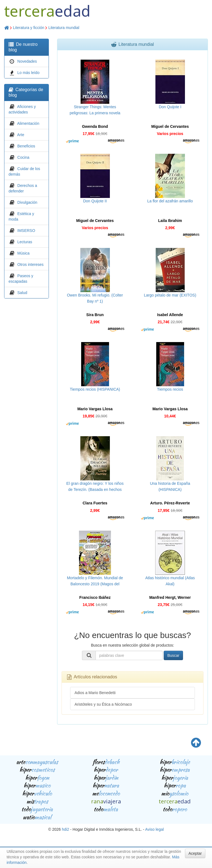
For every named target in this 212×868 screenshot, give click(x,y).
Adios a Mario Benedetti (95, 693)
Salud (22, 293)
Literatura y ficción (29, 28)
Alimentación (28, 123)
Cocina (23, 157)
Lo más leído (28, 73)
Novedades (27, 61)
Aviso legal (154, 829)
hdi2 (65, 829)
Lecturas (25, 242)
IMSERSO (26, 231)
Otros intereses (31, 264)
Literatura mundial (64, 28)
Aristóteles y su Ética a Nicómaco (103, 704)
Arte (21, 135)
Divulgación (27, 202)
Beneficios (26, 146)
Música (23, 253)
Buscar (173, 655)
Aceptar (195, 853)
